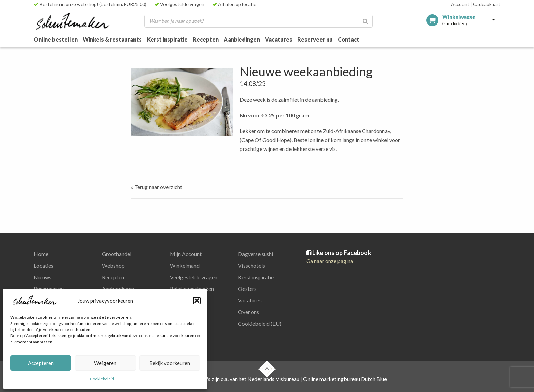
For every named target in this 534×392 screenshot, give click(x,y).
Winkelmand (185, 265)
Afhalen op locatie (234, 4)
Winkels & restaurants (112, 39)
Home (41, 254)
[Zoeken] (365, 21)
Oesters (247, 289)
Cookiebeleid (102, 379)
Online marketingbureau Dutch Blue (345, 379)
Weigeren (105, 363)
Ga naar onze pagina (330, 261)
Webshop (113, 265)
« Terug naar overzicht (156, 187)
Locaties (44, 265)
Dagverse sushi (256, 254)
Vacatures (279, 39)
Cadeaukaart (485, 4)
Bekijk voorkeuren (170, 363)
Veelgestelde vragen (179, 4)
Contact (349, 39)
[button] (197, 301)
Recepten (206, 39)
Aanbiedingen (242, 39)
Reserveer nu (315, 39)
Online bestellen (56, 39)
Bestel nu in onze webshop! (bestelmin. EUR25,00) (90, 4)
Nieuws (43, 277)
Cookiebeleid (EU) (260, 323)
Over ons (249, 312)
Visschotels (252, 265)
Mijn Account (186, 254)
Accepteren (41, 363)
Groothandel (117, 254)
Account (460, 4)
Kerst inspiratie (167, 39)
